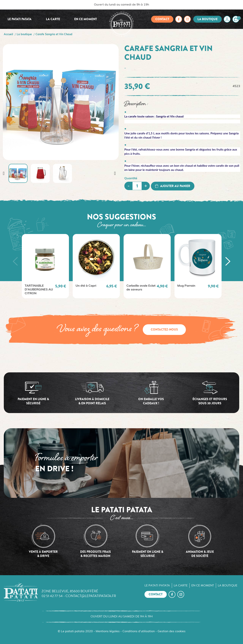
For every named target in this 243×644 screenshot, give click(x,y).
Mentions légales (108, 631)
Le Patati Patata (20, 19)
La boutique (207, 19)
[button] (15, 261)
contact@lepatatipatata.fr (91, 596)
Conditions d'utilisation (139, 631)
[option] (45, 266)
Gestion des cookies (172, 631)
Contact (162, 19)
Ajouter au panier (173, 186)
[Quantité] (137, 186)
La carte (53, 19)
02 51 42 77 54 (52, 596)
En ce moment (86, 19)
